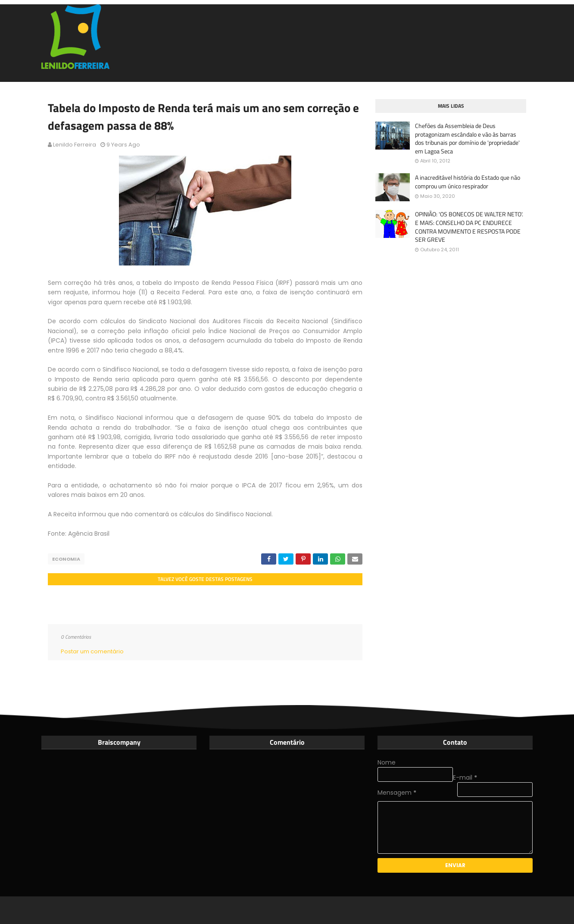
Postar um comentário (92, 651)
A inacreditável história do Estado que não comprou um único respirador (468, 182)
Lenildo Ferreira (75, 145)
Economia (66, 559)
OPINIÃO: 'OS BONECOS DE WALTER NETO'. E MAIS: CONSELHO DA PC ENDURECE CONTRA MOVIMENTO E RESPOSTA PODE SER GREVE (469, 227)
